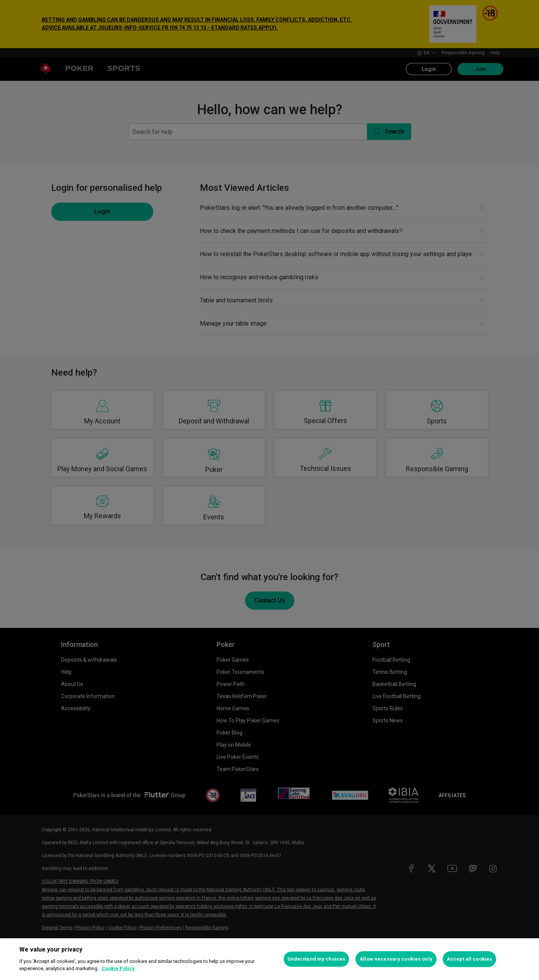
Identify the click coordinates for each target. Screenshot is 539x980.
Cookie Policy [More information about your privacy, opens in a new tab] (118, 968)
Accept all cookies (469, 959)
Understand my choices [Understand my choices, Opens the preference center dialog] (317, 959)
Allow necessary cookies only (396, 959)
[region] (269, 959)
